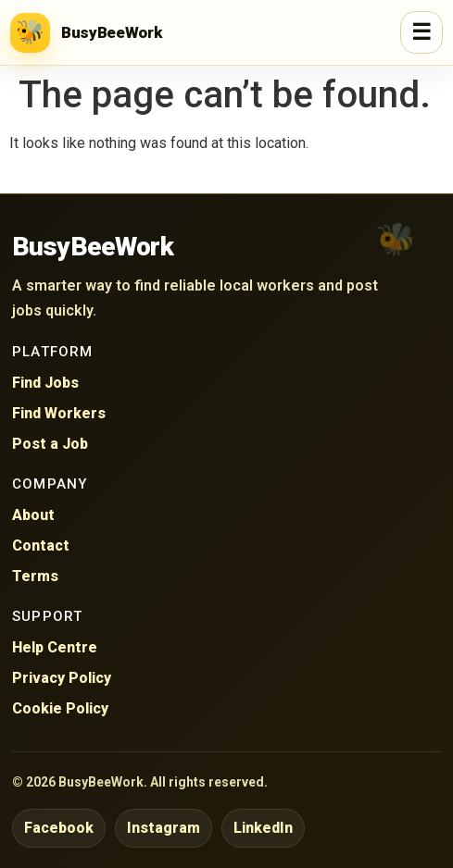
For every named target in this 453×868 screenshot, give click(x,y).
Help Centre (55, 647)
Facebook (59, 828)
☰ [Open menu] (422, 32)
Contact (41, 546)
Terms (35, 576)
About (33, 515)
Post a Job (50, 444)
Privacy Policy (62, 678)
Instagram (164, 828)
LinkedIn (263, 828)
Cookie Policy (60, 708)
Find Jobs (45, 383)
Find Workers (59, 413)
